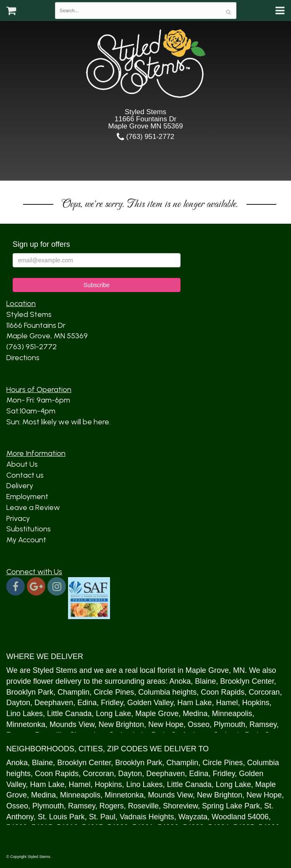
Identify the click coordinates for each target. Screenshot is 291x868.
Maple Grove (207, 670)
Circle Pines (114, 692)
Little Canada (69, 714)
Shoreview (180, 806)
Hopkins (256, 703)
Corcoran (264, 692)
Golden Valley (150, 703)
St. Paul (102, 817)
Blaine (205, 681)
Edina (87, 703)
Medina (195, 714)
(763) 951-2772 (145, 137)
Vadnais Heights (147, 817)
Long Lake (113, 714)
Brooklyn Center (247, 681)
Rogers (112, 806)
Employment (27, 497)
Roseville (143, 806)
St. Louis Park (61, 817)
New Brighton (121, 724)
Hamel (227, 703)
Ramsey (263, 724)
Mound (61, 724)
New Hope (166, 724)
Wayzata (193, 817)
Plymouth (229, 724)
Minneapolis (232, 714)
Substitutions (29, 529)
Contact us (25, 475)
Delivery (20, 486)
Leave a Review (33, 507)
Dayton (18, 703)
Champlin (73, 692)
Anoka (180, 681)
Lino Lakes (25, 714)
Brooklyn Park (30, 692)
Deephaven (54, 703)
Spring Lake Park (231, 806)
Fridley (112, 703)
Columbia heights (167, 692)
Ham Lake (194, 703)
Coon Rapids (223, 692)
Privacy (18, 518)
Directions (23, 358)
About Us (22, 464)
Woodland (229, 817)
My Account (26, 540)
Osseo (199, 724)
